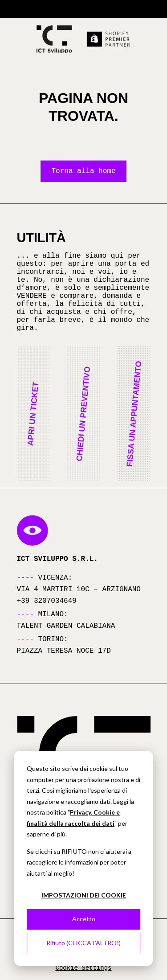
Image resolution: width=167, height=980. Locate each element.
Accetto (84, 919)
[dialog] (83, 858)
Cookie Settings (83, 968)
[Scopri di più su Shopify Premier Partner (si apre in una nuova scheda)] (109, 39)
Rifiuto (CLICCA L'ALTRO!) (83, 943)
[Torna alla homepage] (54, 39)
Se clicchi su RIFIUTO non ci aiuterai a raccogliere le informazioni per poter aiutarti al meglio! (79, 862)
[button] (33, 414)
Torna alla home (83, 171)
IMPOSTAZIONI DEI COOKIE (84, 895)
